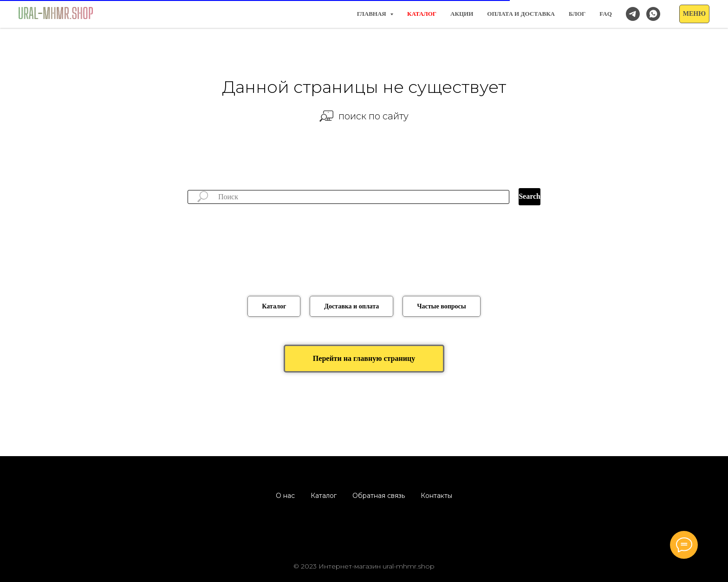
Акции (462, 14)
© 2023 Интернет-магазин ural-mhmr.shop (364, 566)
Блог (577, 14)
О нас (285, 496)
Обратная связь (379, 496)
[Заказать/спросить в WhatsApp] (653, 14)
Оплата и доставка (521, 14)
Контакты (436, 496)
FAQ (605, 14)
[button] (694, 14)
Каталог (324, 496)
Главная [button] (372, 14)
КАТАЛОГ (422, 14)
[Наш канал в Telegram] (633, 14)
